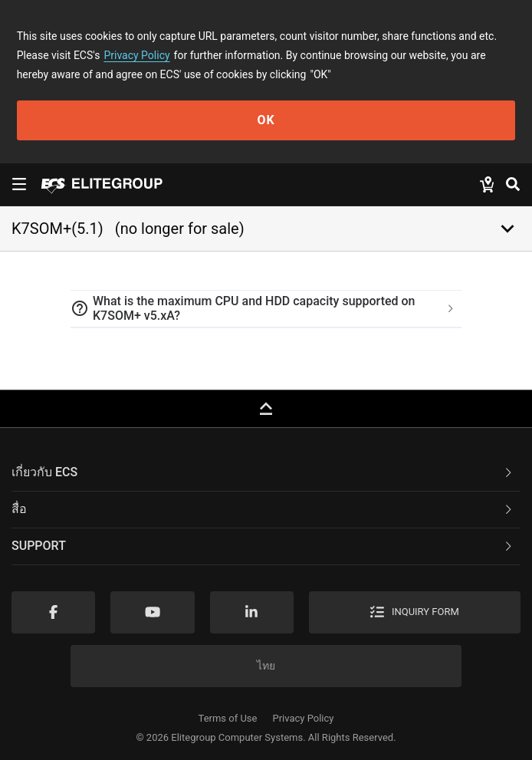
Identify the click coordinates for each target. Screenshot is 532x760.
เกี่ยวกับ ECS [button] (263, 472)
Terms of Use (228, 718)
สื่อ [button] (263, 509)
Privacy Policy (136, 55)
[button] (266, 309)
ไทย (266, 666)
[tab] (266, 309)
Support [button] (263, 546)
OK (266, 120)
